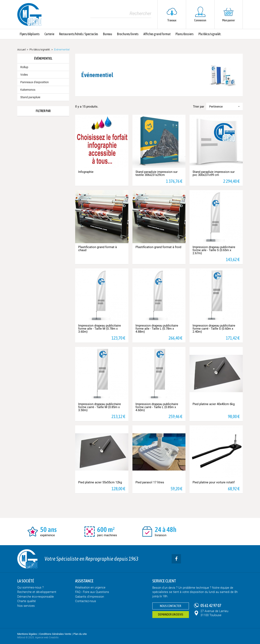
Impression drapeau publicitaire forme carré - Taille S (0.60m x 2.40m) (214, 329)
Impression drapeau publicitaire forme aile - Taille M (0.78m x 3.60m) (100, 329)
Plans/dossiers (185, 34)
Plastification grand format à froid (158, 247)
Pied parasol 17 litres (150, 482)
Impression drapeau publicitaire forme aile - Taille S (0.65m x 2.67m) (214, 250)
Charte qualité (27, 601)
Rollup (24, 67)
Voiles (24, 75)
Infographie (86, 172)
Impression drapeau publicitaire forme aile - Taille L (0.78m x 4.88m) (157, 329)
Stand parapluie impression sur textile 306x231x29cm (157, 173)
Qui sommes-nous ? (30, 587)
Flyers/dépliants (30, 34)
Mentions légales (27, 634)
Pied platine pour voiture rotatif (214, 482)
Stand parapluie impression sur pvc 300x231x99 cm (214, 173)
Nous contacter (171, 606)
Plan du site (80, 634)
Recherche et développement (37, 592)
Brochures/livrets (128, 34)
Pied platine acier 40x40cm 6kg (214, 404)
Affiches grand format (157, 34)
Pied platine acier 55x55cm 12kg (100, 482)
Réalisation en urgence (90, 587)
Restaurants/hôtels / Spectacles (79, 34)
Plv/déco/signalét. (210, 34)
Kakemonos (28, 90)
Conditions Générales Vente (55, 634)
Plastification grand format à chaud (97, 249)
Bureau (108, 34)
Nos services (26, 606)
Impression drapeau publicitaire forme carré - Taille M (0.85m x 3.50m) (100, 407)
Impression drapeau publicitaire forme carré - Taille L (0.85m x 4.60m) (157, 407)
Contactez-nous (86, 601)
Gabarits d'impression (90, 597)
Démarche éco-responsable (36, 597)
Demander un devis (171, 614)
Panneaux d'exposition (35, 82)
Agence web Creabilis (47, 637)
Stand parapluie (30, 97)
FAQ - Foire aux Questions (92, 592)
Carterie (49, 34)
